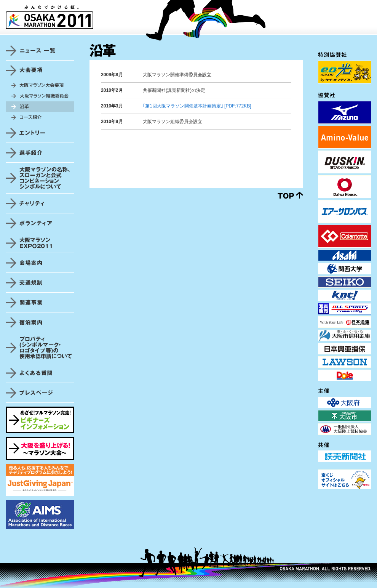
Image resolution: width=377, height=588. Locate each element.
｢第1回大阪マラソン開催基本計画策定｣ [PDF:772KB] (197, 106)
